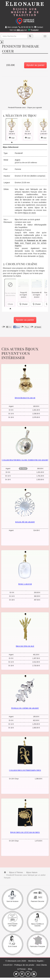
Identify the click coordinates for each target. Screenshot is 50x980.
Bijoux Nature (32, 872)
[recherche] (30, 36)
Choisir (23, 304)
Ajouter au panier (35, 65)
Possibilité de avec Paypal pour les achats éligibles (31, 243)
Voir (12, 138)
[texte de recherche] (14, 36)
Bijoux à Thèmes (16, 872)
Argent (17, 160)
